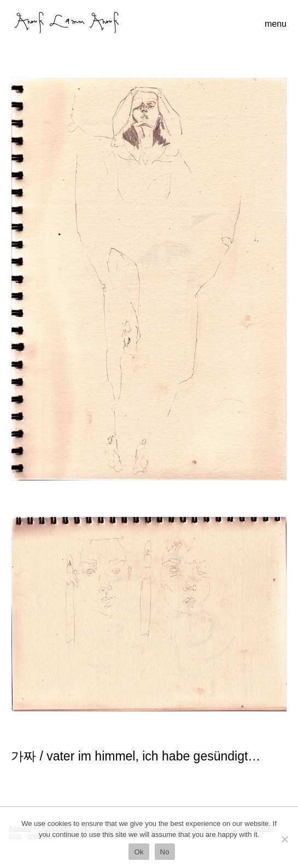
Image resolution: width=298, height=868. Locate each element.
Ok (139, 852)
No (165, 852)
